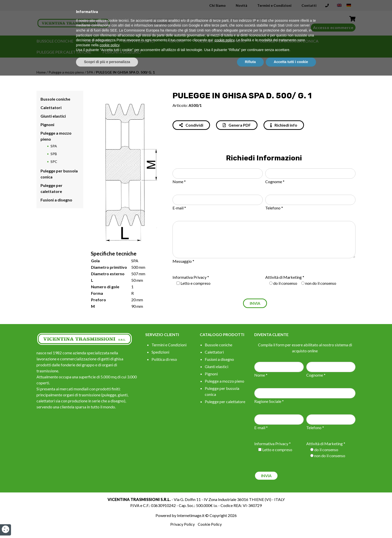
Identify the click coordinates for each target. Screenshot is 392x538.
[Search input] (211, 23)
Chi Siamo (217, 5)
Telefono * (274, 208)
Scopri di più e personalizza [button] (107, 524)
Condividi (191, 125)
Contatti (309, 5)
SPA (90, 72)
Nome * (179, 182)
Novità (241, 5)
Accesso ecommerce (333, 27)
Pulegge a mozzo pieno (221, 41)
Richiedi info (284, 125)
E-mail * (179, 208)
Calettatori (98, 41)
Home (41, 72)
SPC (54, 162)
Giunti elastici (139, 41)
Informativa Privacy (189, 277)
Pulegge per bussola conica (288, 41)
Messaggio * (183, 261)
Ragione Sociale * (269, 401)
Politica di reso (164, 359)
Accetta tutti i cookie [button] (291, 524)
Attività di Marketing (283, 277)
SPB (54, 154)
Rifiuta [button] (250, 524)
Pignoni (175, 41)
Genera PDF (237, 125)
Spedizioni (160, 352)
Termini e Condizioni (274, 5)
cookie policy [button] (224, 503)
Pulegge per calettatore (64, 52)
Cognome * (275, 182)
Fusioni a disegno (122, 52)
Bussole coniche (55, 41)
